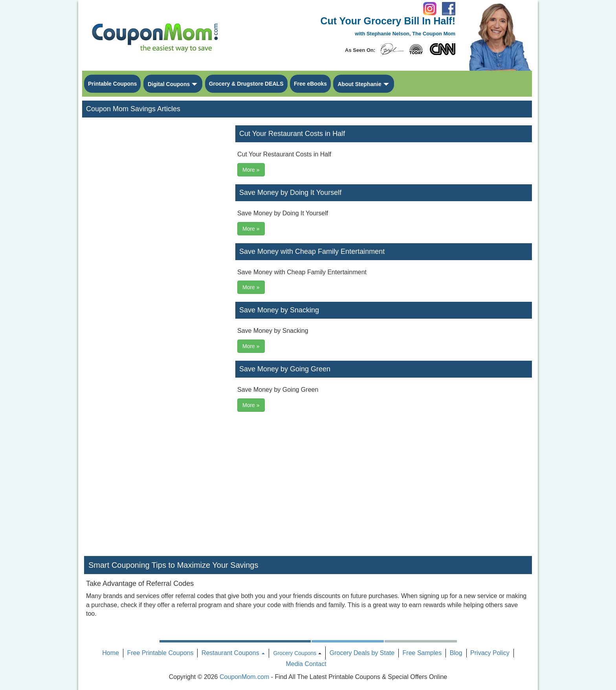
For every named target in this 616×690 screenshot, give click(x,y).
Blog (456, 653)
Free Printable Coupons (160, 653)
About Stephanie (359, 84)
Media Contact (306, 664)
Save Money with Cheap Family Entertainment (312, 251)
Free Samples (422, 653)
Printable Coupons (112, 84)
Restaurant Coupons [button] (233, 653)
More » (251, 170)
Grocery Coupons (295, 653)
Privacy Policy (490, 653)
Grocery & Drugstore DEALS (246, 84)
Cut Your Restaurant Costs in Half (292, 134)
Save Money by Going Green (285, 369)
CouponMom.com (244, 677)
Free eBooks (310, 84)
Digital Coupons (169, 84)
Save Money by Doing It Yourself (290, 193)
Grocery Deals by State (362, 653)
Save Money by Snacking (279, 310)
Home (111, 653)
